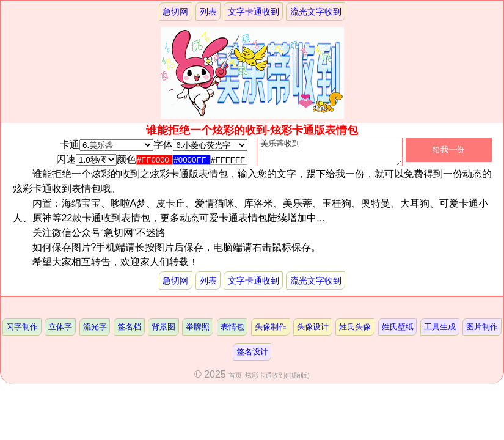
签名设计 (252, 357)
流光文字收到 (316, 12)
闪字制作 (22, 332)
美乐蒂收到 (330, 155)
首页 (235, 380)
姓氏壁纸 (398, 332)
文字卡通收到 (254, 12)
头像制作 (271, 332)
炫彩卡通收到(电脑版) (277, 380)
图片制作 (482, 332)
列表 (208, 12)
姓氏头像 (355, 332)
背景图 (163, 332)
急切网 (175, 12)
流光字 (95, 332)
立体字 (60, 332)
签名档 (129, 332)
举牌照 (198, 332)
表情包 (232, 332)
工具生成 (440, 332)
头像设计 (313, 332)
